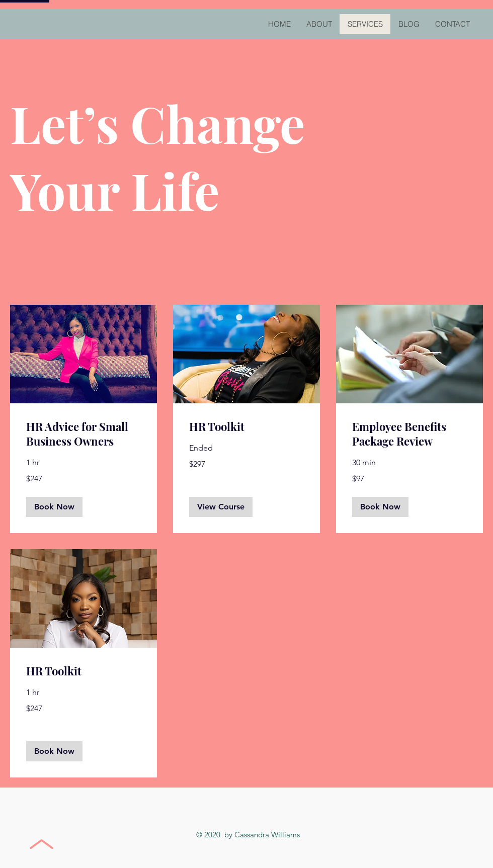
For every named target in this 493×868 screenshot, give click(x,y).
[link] (84, 434)
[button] (54, 507)
